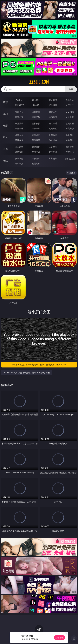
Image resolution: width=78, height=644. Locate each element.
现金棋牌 (53, 105)
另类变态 (70, 128)
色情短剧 (36, 163)
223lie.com (39, 82)
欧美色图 (53, 135)
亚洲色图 (36, 135)
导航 (5, 161)
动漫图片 (70, 135)
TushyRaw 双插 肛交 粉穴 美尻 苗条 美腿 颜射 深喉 (27, 373)
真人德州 (36, 100)
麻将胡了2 (19, 105)
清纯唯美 (36, 140)
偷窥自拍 (19, 135)
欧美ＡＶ (53, 112)
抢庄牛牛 (70, 105)
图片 (5, 137)
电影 (5, 126)
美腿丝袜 (19, 140)
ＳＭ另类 (70, 117)
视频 (5, 114)
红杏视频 (19, 163)
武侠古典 (70, 147)
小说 (5, 149)
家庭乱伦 (36, 147)
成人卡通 (53, 123)
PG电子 (19, 100)
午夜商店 (36, 158)
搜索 (71, 89)
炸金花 (36, 105)
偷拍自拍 (36, 123)
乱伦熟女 (53, 128)
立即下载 (59, 638)
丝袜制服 (36, 117)
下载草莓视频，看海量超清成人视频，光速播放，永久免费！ (43, 365)
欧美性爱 (70, 123)
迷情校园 (19, 152)
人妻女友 (53, 147)
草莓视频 (53, 158)
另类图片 (70, 140)
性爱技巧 (70, 152)
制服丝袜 (19, 128)
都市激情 (19, 147)
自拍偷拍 (36, 112)
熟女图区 (53, 140)
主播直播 (53, 117)
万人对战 (53, 100)
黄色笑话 (53, 152)
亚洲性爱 (19, 123)
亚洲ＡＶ (19, 112)
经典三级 (36, 128)
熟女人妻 (19, 117)
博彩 (5, 102)
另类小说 (36, 152)
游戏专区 (70, 100)
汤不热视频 (70, 158)
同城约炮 (19, 158)
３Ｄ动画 (70, 112)
